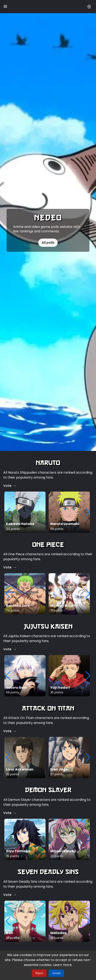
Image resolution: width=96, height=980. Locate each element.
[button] (5, 5)
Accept (56, 973)
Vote (7, 486)
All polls (48, 243)
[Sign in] (89, 7)
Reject (39, 973)
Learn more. (55, 965)
